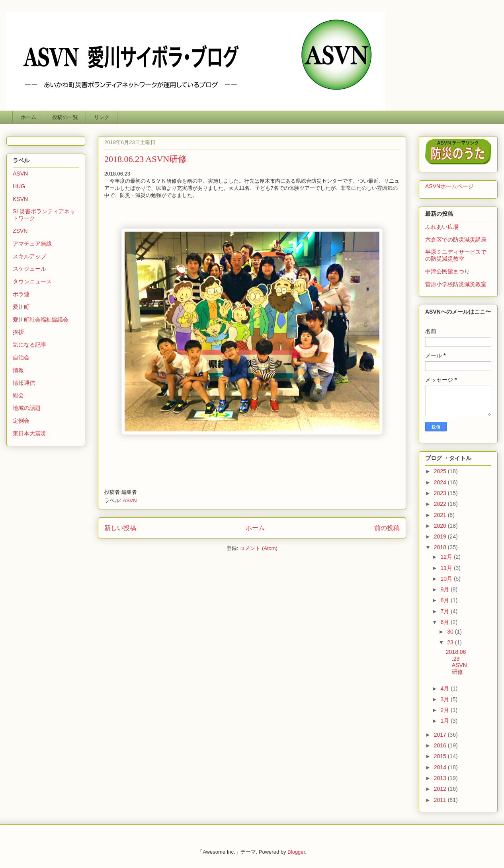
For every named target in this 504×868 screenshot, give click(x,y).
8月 (445, 600)
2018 (441, 547)
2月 (445, 710)
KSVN (20, 199)
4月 (445, 689)
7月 (445, 611)
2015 (441, 756)
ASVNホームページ (449, 186)
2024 (441, 482)
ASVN (130, 500)
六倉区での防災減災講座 (456, 240)
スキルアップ (29, 256)
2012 (441, 789)
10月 (447, 579)
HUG (19, 186)
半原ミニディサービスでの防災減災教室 (456, 255)
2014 (441, 767)
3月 (445, 699)
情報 (18, 370)
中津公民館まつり (447, 271)
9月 (445, 589)
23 (451, 642)
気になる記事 (29, 345)
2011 (441, 800)
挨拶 (18, 332)
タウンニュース (32, 281)
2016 (441, 745)
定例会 (21, 421)
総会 (18, 395)
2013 (441, 778)
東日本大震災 (29, 433)
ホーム (28, 117)
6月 (445, 622)
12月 (447, 557)
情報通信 (24, 383)
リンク (102, 117)
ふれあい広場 (442, 227)
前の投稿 (387, 528)
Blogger (296, 852)
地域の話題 (27, 408)
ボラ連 (21, 294)
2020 (441, 526)
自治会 (21, 357)
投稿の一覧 (65, 117)
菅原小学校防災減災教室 (456, 284)
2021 (441, 515)
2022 (441, 504)
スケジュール (29, 269)
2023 (441, 493)
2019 (441, 536)
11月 (447, 568)
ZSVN (20, 231)
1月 (445, 721)
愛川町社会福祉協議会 (41, 320)
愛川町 (21, 307)
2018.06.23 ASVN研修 (146, 159)
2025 (441, 471)
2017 (441, 735)
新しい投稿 (120, 528)
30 (451, 632)
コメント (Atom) (259, 548)
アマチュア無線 (32, 244)
